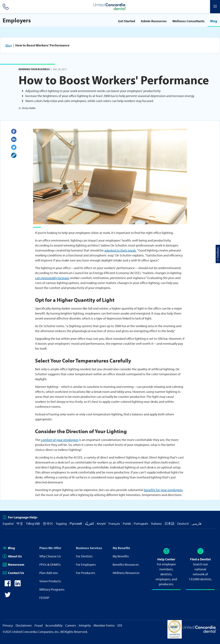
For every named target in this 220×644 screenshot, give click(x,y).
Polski (127, 523)
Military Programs (52, 589)
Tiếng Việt (33, 523)
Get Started (127, 21)
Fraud (39, 625)
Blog (214, 21)
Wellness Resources (126, 573)
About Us (12, 556)
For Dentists (84, 556)
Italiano (156, 523)
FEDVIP (44, 598)
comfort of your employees (60, 440)
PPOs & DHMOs (50, 564)
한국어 (48, 523)
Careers (71, 625)
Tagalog (61, 523)
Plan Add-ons (49, 573)
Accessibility (54, 625)
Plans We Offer (50, 548)
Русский (76, 523)
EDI (120, 625)
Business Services (89, 548)
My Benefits (121, 548)
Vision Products (50, 581)
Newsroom (13, 564)
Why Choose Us (50, 556)
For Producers (86, 573)
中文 (20, 523)
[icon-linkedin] (18, 585)
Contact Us (13, 573)
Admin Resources (154, 21)
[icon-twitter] (8, 596)
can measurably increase (52, 278)
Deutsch (183, 523)
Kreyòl (101, 523)
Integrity (85, 625)
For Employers (86, 564)
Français (114, 523)
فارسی (197, 523)
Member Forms (104, 625)
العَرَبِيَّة (89, 523)
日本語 (169, 523)
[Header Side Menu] (215, 7)
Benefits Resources (126, 564)
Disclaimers (24, 625)
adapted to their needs (120, 250)
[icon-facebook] (8, 585)
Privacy (8, 625)
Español (8, 523)
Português (141, 523)
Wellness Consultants (188, 21)
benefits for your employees (163, 490)
